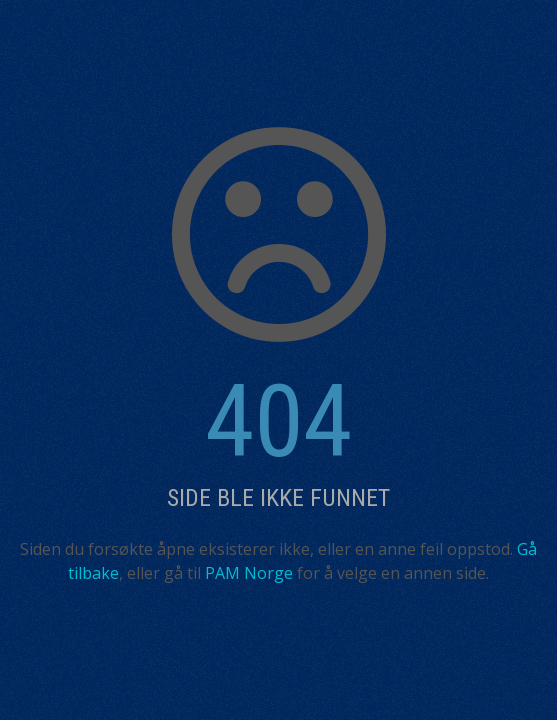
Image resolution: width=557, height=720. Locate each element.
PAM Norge (249, 573)
